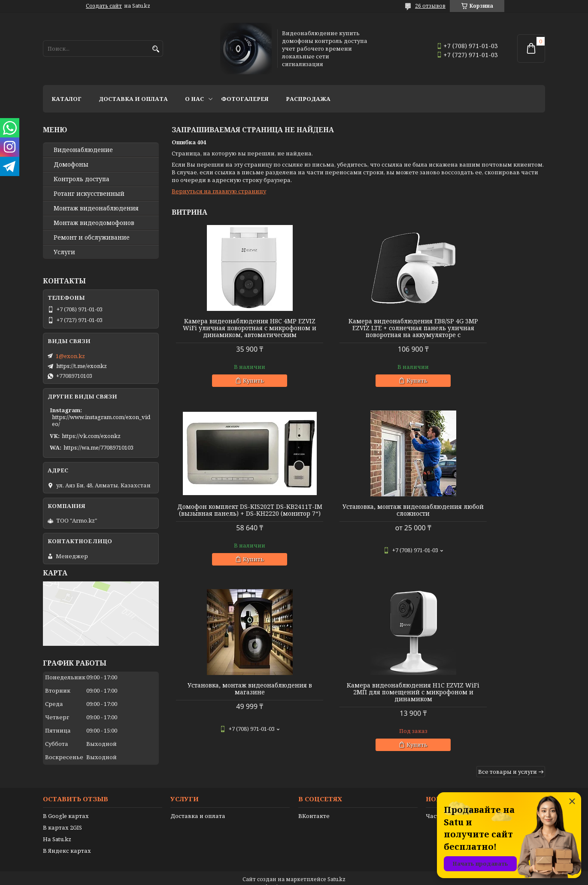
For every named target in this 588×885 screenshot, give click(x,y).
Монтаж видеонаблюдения (96, 208)
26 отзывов (430, 6)
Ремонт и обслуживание (92, 237)
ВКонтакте (314, 806)
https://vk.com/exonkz (91, 436)
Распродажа (308, 99)
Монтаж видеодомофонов (94, 223)
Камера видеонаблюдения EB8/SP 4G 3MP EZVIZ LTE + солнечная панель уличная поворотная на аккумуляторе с (358, 331)
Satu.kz (336, 869)
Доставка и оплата (133, 99)
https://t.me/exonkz (82, 366)
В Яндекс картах (67, 840)
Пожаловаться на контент (316, 877)
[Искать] (156, 49)
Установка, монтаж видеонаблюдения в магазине (358, 517)
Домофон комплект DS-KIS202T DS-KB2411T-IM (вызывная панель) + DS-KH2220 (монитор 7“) (485, 328)
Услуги (64, 252)
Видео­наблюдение (83, 150)
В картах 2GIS (62, 817)
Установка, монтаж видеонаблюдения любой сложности (231, 520)
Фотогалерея (245, 99)
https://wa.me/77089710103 (99, 447)
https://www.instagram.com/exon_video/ (101, 420)
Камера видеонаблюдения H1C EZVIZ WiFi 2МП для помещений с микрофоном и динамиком (485, 520)
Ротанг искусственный (89, 194)
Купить (235, 387)
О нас (194, 99)
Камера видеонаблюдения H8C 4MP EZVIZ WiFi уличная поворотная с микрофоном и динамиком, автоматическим (231, 331)
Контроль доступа (82, 179)
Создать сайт (104, 6)
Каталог (67, 99)
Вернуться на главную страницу (219, 191)
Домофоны (71, 164)
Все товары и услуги (508, 600)
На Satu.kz (57, 829)
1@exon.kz (70, 356)
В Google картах (66, 806)
